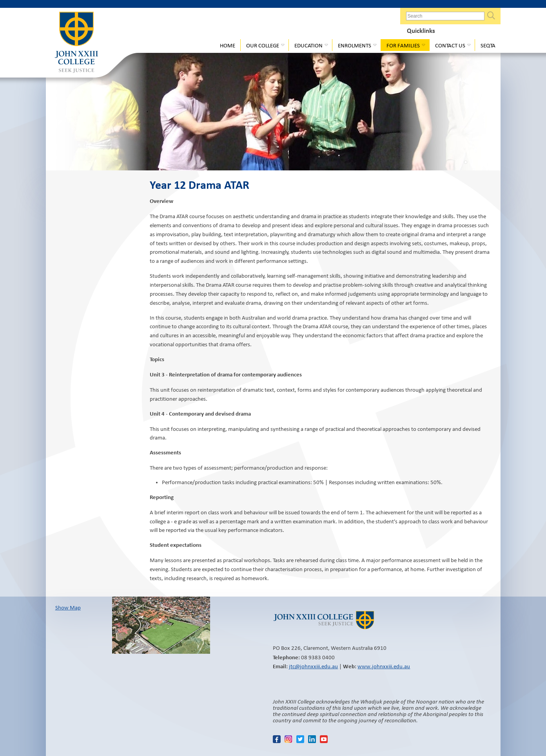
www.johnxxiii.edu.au (384, 666)
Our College (263, 45)
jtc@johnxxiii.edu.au (313, 666)
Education (308, 45)
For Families (403, 45)
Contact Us (450, 45)
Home (228, 45)
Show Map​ (68, 608)
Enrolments (355, 45)
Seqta (488, 45)
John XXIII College (76, 43)
